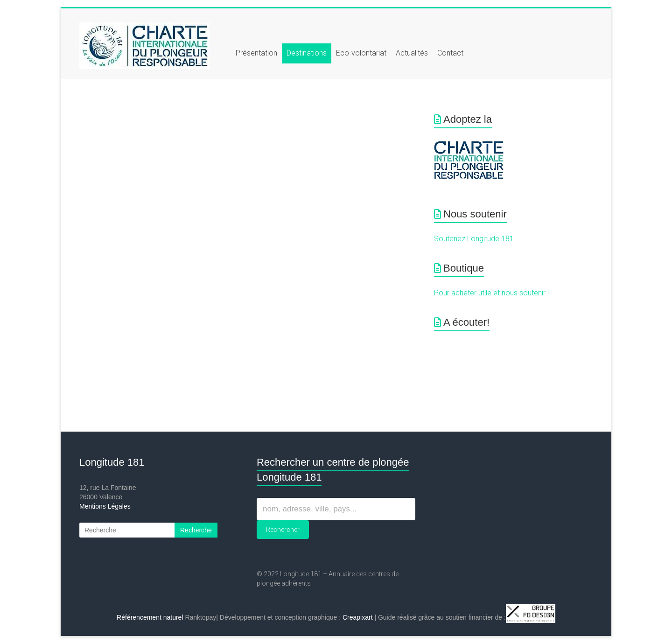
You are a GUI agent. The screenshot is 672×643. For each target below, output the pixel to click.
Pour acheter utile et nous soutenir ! (491, 293)
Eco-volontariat (361, 53)
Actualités (412, 53)
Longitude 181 (112, 462)
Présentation (256, 53)
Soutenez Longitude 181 (474, 239)
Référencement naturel (150, 617)
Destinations (307, 53)
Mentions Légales (105, 506)
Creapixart (358, 617)
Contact (450, 53)
